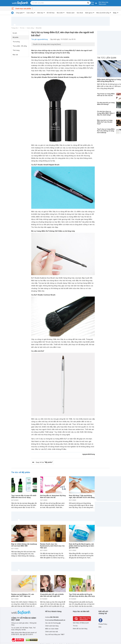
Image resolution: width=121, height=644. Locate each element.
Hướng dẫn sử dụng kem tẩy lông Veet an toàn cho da (53, 496)
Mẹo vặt (15, 55)
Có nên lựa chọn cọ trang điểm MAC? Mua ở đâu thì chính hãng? (106, 113)
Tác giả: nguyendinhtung (39, 39)
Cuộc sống (30, 13)
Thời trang (16, 50)
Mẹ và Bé (60, 13)
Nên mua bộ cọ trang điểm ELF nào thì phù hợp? (105, 122)
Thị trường (16, 42)
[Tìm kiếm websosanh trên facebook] (101, 620)
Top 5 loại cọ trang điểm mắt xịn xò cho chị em (106, 95)
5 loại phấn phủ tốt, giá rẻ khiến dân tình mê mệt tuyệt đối (52, 595)
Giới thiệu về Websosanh (81, 623)
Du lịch (15, 33)
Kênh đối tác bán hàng (80, 629)
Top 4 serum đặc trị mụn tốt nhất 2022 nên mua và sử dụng (24, 496)
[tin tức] (12, 13)
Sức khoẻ (80, 13)
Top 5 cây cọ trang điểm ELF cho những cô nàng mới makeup (106, 131)
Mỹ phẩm (39, 28)
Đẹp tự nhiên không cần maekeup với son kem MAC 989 (24, 545)
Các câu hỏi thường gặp (53, 623)
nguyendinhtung (89, 454)
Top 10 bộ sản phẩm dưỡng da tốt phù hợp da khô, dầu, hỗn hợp (82, 595)
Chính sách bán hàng (52, 626)
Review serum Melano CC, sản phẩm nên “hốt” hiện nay (23, 595)
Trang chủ (14, 28)
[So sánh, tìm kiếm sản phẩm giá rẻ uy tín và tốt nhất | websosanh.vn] (20, 3)
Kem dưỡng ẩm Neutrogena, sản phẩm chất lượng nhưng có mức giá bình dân (82, 546)
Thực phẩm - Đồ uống (20, 46)
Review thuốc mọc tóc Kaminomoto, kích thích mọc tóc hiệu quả (52, 546)
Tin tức (22, 28)
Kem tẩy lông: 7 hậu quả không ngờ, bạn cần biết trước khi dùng (82, 496)
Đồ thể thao (51, 13)
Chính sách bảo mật (52, 632)
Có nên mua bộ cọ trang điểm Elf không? (106, 103)
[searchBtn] (88, 3)
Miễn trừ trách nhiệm (52, 629)
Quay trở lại (44, 462)
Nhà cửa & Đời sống (103, 13)
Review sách (71, 13)
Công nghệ (19, 13)
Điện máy (40, 13)
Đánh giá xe (89, 13)
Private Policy (103, 624)
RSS (100, 627)
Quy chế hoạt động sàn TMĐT (55, 634)
